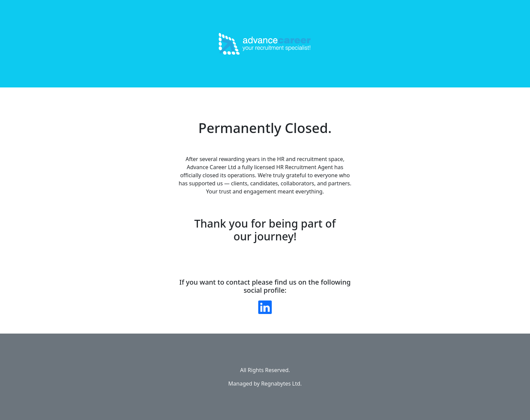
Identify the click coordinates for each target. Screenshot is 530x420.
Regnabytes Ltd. (281, 384)
